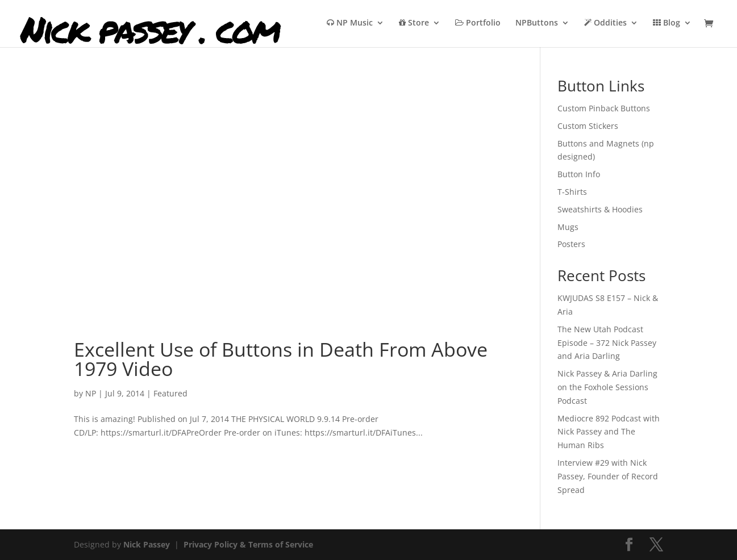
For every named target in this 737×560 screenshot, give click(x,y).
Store (414, 23)
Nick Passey (147, 544)
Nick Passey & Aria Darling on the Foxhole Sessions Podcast (607, 387)
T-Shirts (572, 192)
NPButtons (537, 23)
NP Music (350, 23)
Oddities (605, 23)
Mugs (568, 227)
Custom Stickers (588, 126)
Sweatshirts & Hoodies (600, 209)
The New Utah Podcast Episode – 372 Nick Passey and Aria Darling (607, 343)
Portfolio (478, 23)
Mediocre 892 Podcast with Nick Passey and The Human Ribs (609, 432)
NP (91, 393)
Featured (170, 393)
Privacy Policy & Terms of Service (248, 544)
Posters (571, 244)
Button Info (579, 174)
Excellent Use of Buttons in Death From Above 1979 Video (281, 359)
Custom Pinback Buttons (604, 108)
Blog (667, 23)
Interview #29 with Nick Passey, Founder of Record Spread (608, 476)
